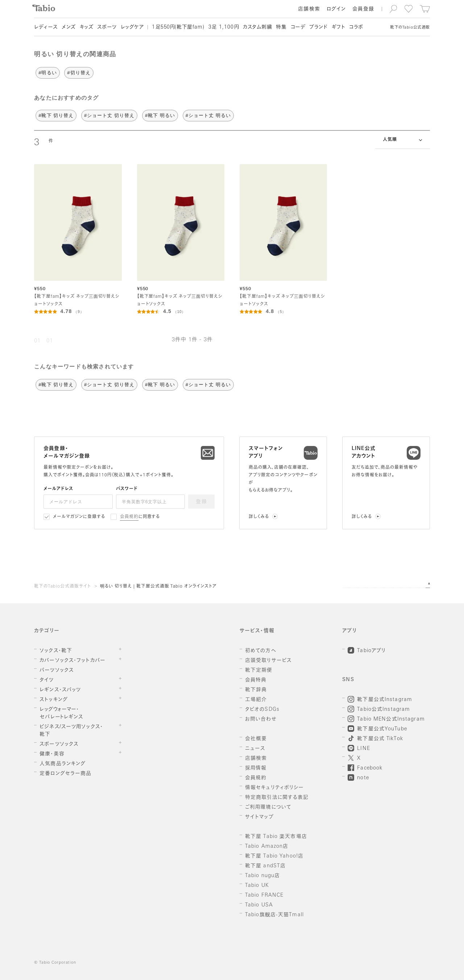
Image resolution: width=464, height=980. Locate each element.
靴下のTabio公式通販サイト (62, 587)
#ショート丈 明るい (208, 115)
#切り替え (79, 73)
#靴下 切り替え (56, 115)
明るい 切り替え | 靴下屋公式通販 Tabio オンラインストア (158, 587)
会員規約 (129, 517)
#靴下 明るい (160, 115)
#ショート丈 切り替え (109, 115)
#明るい (47, 73)
